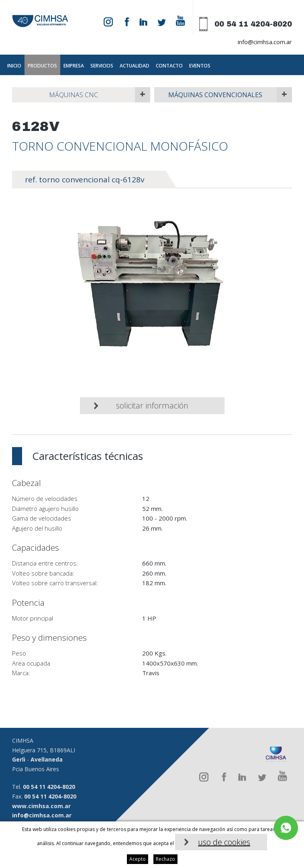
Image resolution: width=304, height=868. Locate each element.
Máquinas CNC (73, 95)
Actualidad (135, 66)
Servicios (102, 66)
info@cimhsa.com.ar (265, 42)
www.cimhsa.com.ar (41, 806)
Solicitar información (152, 405)
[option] (152, 286)
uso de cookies (224, 842)
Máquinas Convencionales (215, 95)
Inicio (14, 66)
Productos (42, 66)
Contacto (169, 66)
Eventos (200, 66)
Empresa (74, 66)
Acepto (138, 859)
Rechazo (165, 859)
